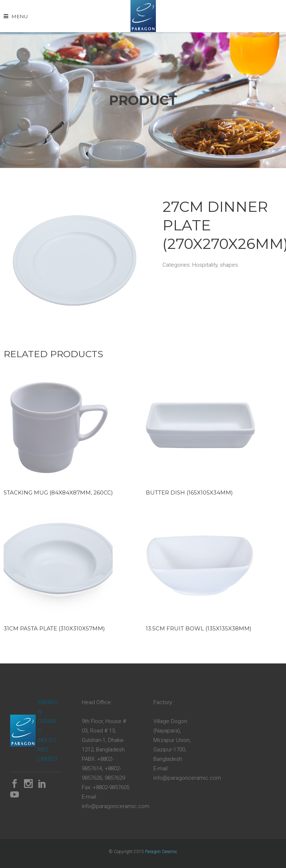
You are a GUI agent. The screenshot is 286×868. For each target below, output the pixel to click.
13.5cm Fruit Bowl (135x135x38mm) (199, 628)
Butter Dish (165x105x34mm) (189, 492)
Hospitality (205, 265)
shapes (229, 265)
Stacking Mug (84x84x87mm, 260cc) (58, 492)
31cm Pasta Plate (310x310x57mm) (54, 628)
